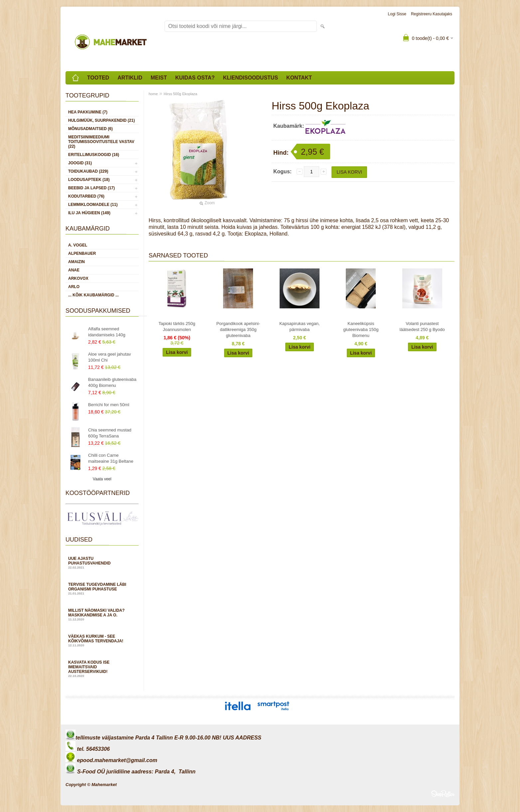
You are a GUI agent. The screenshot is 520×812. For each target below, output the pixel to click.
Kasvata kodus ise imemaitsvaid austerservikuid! (102, 669)
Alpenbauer (82, 253)
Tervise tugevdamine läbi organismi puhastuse (102, 589)
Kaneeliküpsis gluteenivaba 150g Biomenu (361, 329)
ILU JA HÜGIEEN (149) (89, 213)
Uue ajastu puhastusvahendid (102, 563)
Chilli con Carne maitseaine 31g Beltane (111, 458)
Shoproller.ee (443, 794)
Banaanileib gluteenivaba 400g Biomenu (112, 382)
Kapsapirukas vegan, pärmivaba (299, 326)
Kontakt (299, 78)
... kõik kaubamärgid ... (93, 295)
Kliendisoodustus (251, 78)
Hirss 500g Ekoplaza (180, 94)
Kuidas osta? (195, 78)
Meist (159, 78)
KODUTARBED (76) (86, 196)
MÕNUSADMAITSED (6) (90, 129)
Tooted (98, 78)
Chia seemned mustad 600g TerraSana (110, 433)
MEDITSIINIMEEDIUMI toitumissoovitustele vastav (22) (101, 142)
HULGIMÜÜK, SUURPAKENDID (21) (101, 120)
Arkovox (78, 278)
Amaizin (76, 262)
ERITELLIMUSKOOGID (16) (94, 155)
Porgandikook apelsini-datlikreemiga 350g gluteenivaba (238, 329)
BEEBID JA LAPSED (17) (91, 188)
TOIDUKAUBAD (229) (88, 171)
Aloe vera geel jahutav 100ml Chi (110, 357)
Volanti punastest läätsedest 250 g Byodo (422, 326)
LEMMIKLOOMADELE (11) (93, 205)
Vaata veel (102, 479)
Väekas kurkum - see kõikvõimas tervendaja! (102, 641)
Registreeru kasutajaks (432, 14)
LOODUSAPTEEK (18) (89, 180)
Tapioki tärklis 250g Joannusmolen (177, 326)
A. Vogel (78, 245)
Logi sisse (397, 14)
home (153, 94)
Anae (74, 270)
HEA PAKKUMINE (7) (88, 112)
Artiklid (130, 78)
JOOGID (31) (80, 163)
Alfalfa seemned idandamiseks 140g (107, 332)
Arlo (74, 287)
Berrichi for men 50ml (109, 405)
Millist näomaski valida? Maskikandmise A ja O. (102, 615)
